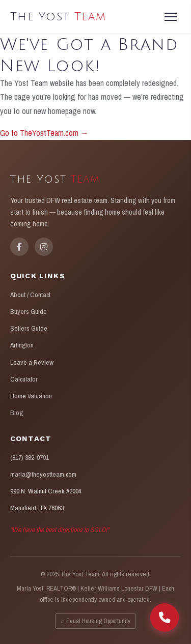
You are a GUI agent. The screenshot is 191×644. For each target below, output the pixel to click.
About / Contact (30, 295)
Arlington (22, 345)
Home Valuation (31, 396)
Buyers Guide (29, 311)
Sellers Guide (29, 328)
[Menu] (171, 17)
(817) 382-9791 (30, 457)
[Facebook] (19, 247)
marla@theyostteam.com (43, 474)
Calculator (24, 379)
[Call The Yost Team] (165, 618)
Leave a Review (32, 362)
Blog (17, 413)
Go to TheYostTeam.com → (44, 133)
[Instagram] (44, 247)
